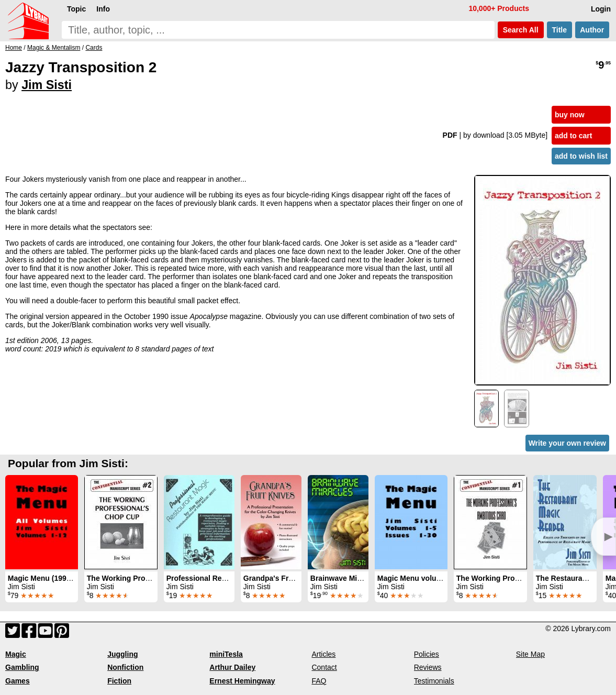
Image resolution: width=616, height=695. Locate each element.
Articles (323, 654)
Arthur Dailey (232, 667)
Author (592, 30)
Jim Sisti (47, 85)
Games (18, 681)
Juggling (122, 654)
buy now (570, 115)
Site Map (530, 654)
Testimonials (434, 681)
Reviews (428, 667)
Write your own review (567, 443)
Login (601, 9)
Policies (427, 654)
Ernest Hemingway (242, 681)
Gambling (22, 667)
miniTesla (226, 654)
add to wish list (581, 156)
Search (521, 30)
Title (559, 30)
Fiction (119, 681)
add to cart (574, 136)
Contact (324, 667)
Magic (16, 654)
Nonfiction (125, 667)
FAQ (319, 681)
